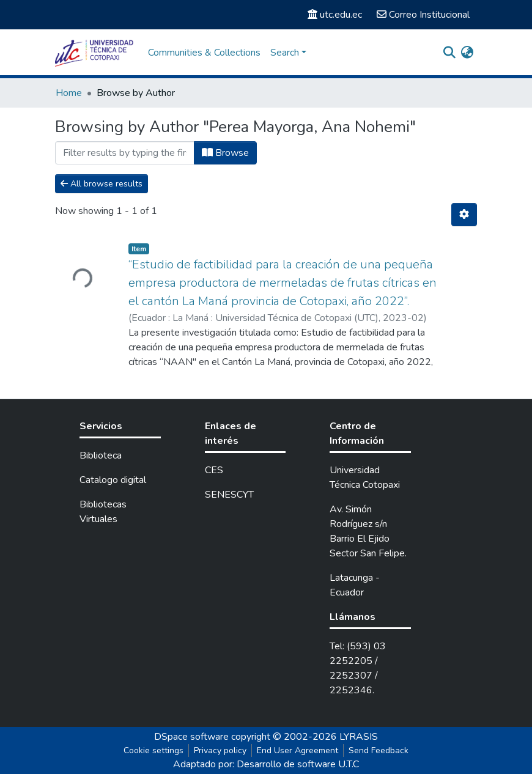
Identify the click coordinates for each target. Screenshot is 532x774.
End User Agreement (297, 750)
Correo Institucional (423, 15)
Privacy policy (220, 750)
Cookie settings (153, 750)
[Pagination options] (464, 215)
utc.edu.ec (335, 15)
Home (69, 93)
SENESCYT (229, 495)
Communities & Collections (204, 53)
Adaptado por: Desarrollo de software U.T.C (266, 764)
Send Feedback (379, 750)
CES (214, 470)
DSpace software (191, 737)
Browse (225, 153)
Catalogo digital (113, 480)
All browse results (102, 184)
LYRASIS (359, 737)
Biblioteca (101, 455)
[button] (467, 53)
